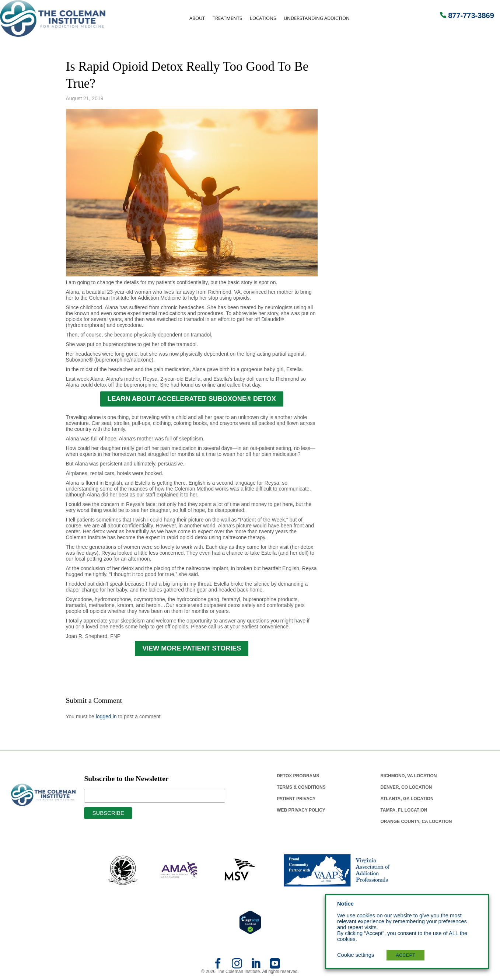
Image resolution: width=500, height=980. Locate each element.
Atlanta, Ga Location (407, 799)
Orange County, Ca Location (416, 822)
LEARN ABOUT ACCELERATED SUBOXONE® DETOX (192, 399)
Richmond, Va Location (408, 776)
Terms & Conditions (301, 787)
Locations (263, 18)
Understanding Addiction (317, 18)
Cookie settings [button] (356, 955)
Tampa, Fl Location (404, 810)
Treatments (227, 18)
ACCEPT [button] (405, 955)
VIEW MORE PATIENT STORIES (192, 648)
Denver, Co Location (406, 787)
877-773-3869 (471, 15)
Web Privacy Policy (301, 810)
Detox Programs (298, 776)
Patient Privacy (296, 799)
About (197, 18)
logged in (106, 716)
